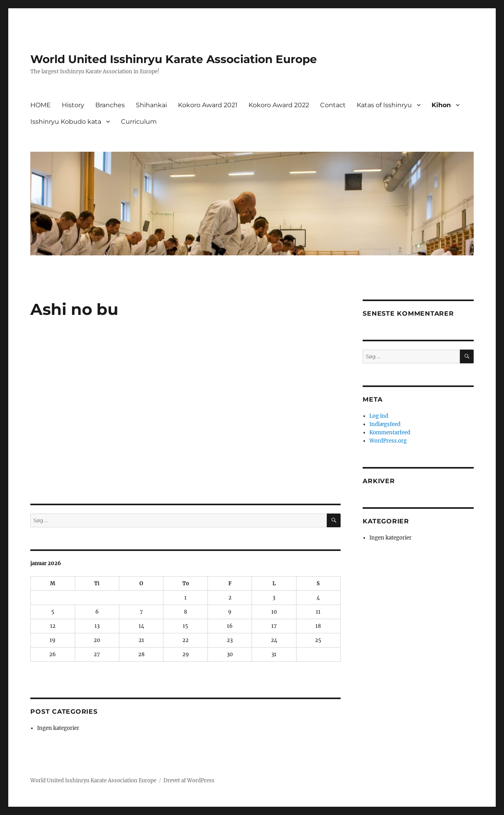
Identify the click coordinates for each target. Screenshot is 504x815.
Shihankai (151, 105)
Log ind (379, 416)
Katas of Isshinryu (384, 105)
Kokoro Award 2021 (208, 105)
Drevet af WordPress (189, 781)
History (73, 105)
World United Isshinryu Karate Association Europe (174, 59)
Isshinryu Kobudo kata (66, 122)
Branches (110, 105)
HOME (41, 105)
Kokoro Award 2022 (279, 105)
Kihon (441, 105)
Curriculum (139, 122)
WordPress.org (388, 441)
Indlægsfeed (385, 424)
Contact (333, 105)
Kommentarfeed (390, 433)
